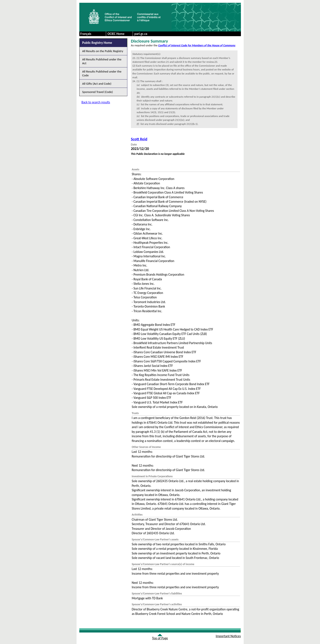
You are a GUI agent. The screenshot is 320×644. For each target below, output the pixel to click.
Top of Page (160, 638)
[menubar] (133, 34)
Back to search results (96, 102)
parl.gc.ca (141, 34)
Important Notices (228, 636)
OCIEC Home (116, 34)
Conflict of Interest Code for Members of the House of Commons (197, 45)
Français (86, 34)
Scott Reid (139, 139)
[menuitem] (119, 34)
